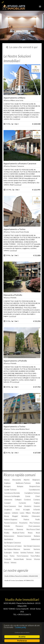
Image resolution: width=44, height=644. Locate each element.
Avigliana (7, 483)
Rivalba (7, 533)
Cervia (28, 496)
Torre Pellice (35, 556)
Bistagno (7, 486)
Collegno (18, 500)
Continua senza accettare (22, 633)
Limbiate (15, 513)
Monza (6, 516)
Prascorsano (9, 529)
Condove (27, 500)
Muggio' (15, 516)
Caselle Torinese (10, 490)
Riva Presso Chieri (33, 529)
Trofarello (8, 559)
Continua (16, 119)
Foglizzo (37, 503)
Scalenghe (8, 553)
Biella (38, 483)
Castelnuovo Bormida (12, 493)
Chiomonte (8, 500)
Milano (28, 513)
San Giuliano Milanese (12, 549)
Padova (26, 519)
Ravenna (20, 529)
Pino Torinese (35, 523)
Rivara (30, 533)
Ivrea (18, 509)
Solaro (37, 553)
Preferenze (22, 641)
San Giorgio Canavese (32, 546)
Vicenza (37, 559)
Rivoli (38, 533)
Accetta (22, 637)
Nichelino (25, 516)
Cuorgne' (7, 503)
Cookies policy (20, 627)
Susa (6, 556)
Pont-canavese (34, 526)
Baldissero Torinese (23, 483)
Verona (29, 559)
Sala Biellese (9, 539)
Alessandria (17, 480)
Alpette (27, 480)
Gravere (37, 506)
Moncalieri (36, 513)
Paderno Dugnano (11, 519)
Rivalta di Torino (19, 533)
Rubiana (37, 536)
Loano (22, 513)
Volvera (13, 562)
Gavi (20, 506)
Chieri (38, 496)
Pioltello (7, 526)
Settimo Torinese (27, 553)
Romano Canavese (24, 536)
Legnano (7, 513)
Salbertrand (35, 539)
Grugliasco (8, 509)
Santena (37, 549)
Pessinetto (23, 523)
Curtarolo (22, 503)
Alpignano (36, 480)
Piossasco (19, 526)
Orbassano (36, 516)
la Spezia (37, 509)
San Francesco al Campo (13, 546)
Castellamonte (34, 490)
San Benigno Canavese (12, 543)
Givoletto (28, 506)
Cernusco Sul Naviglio (12, 496)
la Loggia (27, 509)
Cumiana (37, 500)
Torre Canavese (23, 556)
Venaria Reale (19, 559)
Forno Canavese (10, 506)
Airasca (7, 480)
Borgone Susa (35, 486)
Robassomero (9, 536)
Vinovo (7, 562)
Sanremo (27, 549)
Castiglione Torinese (32, 493)
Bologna (20, 486)
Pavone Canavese (11, 523)
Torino (12, 556)
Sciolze (16, 553)
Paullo (38, 519)
